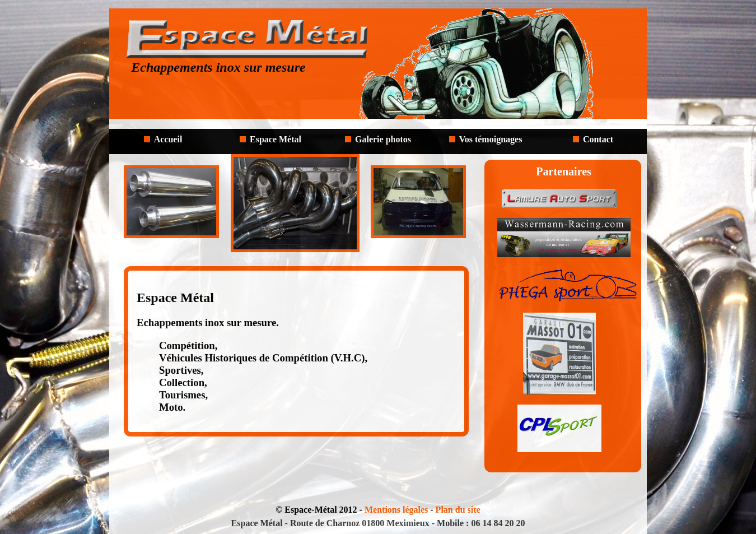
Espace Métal (276, 139)
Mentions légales (396, 510)
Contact (598, 139)
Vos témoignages (491, 139)
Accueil (168, 139)
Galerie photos (383, 139)
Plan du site (458, 510)
